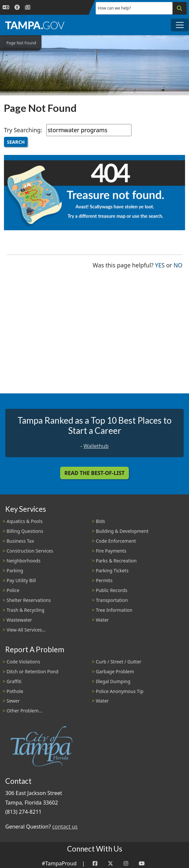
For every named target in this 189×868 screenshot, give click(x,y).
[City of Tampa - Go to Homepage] (35, 25)
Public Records (112, 590)
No (178, 265)
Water (102, 620)
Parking (15, 570)
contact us (65, 827)
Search (16, 142)
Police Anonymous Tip (120, 691)
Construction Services (30, 551)
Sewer (13, 701)
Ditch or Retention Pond (33, 671)
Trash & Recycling (25, 610)
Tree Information (114, 610)
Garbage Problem (115, 671)
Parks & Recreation (116, 561)
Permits (104, 580)
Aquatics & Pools (24, 521)
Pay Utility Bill (21, 580)
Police (13, 590)
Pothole (15, 691)
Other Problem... (24, 711)
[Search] (179, 8)
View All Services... (26, 630)
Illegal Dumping (113, 681)
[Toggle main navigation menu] (180, 25)
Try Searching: (23, 130)
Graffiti (14, 681)
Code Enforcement (116, 541)
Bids (101, 521)
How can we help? (115, 8)
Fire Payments (111, 551)
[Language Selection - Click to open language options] (6, 7)
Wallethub (96, 446)
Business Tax (20, 541)
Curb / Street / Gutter (119, 662)
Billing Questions (25, 531)
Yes (160, 265)
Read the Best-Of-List (94, 473)
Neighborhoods (24, 561)
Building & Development (122, 531)
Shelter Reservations (29, 600)
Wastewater (19, 620)
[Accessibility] (17, 7)
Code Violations (23, 662)
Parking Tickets (112, 570)
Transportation (112, 600)
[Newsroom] (28, 7)
